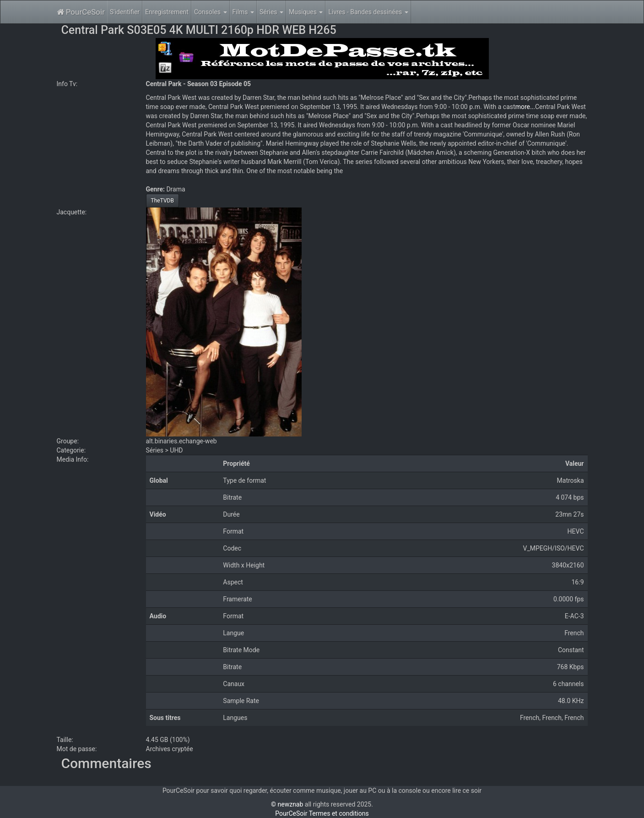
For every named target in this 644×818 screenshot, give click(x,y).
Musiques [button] (306, 12)
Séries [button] (271, 12)
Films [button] (244, 12)
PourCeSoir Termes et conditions (322, 813)
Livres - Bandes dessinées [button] (368, 12)
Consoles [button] (211, 12)
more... (525, 107)
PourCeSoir (81, 12)
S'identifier (125, 12)
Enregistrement (167, 12)
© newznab (287, 804)
